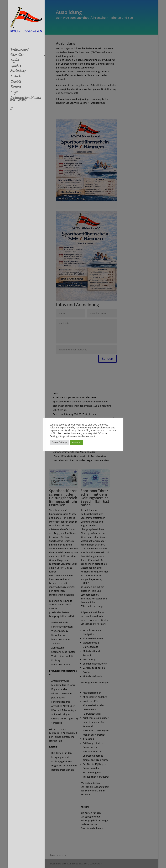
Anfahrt (16, 67)
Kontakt (16, 77)
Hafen (15, 61)
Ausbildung (18, 72)
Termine (16, 88)
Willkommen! (19, 51)
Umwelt (16, 83)
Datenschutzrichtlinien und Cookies (26, 100)
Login (14, 93)
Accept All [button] (77, 442)
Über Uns (17, 56)
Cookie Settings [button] (59, 442)
